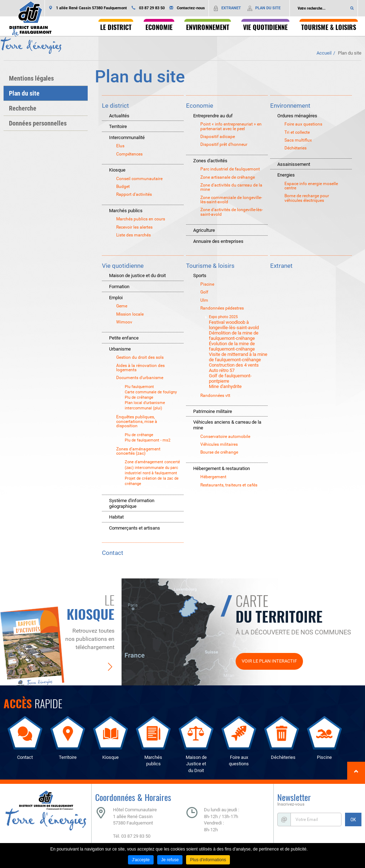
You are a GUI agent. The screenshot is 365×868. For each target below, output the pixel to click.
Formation (119, 287)
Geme (122, 306)
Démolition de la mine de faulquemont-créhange (234, 336)
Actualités (119, 116)
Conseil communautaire (139, 179)
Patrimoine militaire (213, 411)
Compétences (129, 154)
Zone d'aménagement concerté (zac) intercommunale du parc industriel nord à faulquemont (152, 467)
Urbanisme (120, 349)
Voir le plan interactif (269, 661)
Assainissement (294, 164)
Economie (200, 106)
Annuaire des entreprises (218, 241)
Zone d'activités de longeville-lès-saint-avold (232, 212)
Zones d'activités (210, 161)
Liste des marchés (133, 235)
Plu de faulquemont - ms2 (148, 440)
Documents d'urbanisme (140, 378)
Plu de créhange (139, 397)
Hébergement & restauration (222, 468)
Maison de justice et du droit (137, 275)
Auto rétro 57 (222, 370)
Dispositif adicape (218, 137)
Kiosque (117, 170)
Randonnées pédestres (222, 308)
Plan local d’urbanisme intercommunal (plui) (145, 405)
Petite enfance (124, 338)
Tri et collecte (297, 132)
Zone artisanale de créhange (228, 177)
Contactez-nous (191, 8)
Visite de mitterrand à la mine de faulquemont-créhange (238, 357)
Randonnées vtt (215, 395)
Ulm (204, 300)
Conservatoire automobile (225, 436)
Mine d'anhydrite (225, 386)
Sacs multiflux (298, 140)
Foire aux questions (303, 124)
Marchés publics (126, 211)
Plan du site (350, 53)
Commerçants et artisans (135, 528)
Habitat (116, 517)
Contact (113, 553)
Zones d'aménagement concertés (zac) (138, 451)
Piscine (207, 284)
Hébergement (213, 477)
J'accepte (141, 860)
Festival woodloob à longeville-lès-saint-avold (234, 325)
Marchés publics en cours (141, 219)
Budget (123, 187)
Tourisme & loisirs (210, 266)
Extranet (281, 266)
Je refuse (170, 860)
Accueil (324, 53)
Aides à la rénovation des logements (140, 368)
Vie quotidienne (123, 266)
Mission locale (130, 314)
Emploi (116, 298)
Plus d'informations (208, 860)
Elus (120, 146)
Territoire (118, 126)
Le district (115, 106)
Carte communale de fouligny (151, 392)
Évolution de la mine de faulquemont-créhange (232, 346)
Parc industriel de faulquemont (230, 169)
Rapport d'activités (134, 194)
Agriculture (204, 230)
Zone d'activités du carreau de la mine (231, 187)
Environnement (290, 106)
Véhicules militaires (219, 444)
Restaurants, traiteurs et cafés (229, 485)
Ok (352, 8)
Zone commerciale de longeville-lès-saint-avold (231, 200)
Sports (200, 275)
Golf (204, 292)
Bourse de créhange (219, 452)
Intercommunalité (127, 137)
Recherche (23, 108)
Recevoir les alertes (134, 227)
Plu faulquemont (139, 387)
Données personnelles (38, 123)
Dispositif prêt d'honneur (224, 144)
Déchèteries (295, 148)
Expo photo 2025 (223, 317)
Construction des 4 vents (234, 365)
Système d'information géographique (132, 503)
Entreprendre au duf (213, 116)
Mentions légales (31, 78)
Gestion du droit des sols (140, 357)
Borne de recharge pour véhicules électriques (307, 198)
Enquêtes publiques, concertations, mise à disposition (137, 421)
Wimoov (124, 322)
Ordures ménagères (297, 116)
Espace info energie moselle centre (311, 186)
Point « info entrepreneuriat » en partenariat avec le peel (231, 126)
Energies (286, 175)
